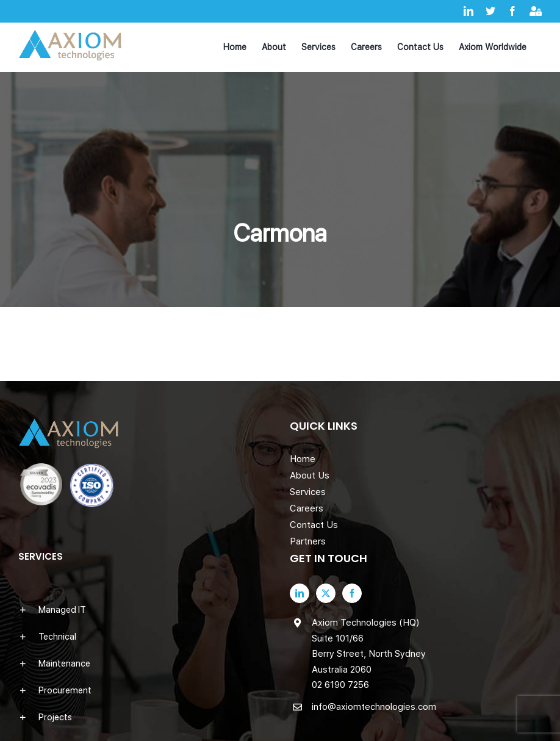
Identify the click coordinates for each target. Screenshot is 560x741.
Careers (307, 508)
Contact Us (314, 525)
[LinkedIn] (300, 593)
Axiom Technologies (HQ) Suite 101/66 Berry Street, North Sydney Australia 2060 (369, 646)
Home (303, 459)
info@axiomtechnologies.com (374, 707)
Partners (308, 541)
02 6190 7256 (340, 685)
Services (308, 492)
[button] (144, 610)
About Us (310, 475)
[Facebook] (352, 593)
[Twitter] (326, 593)
